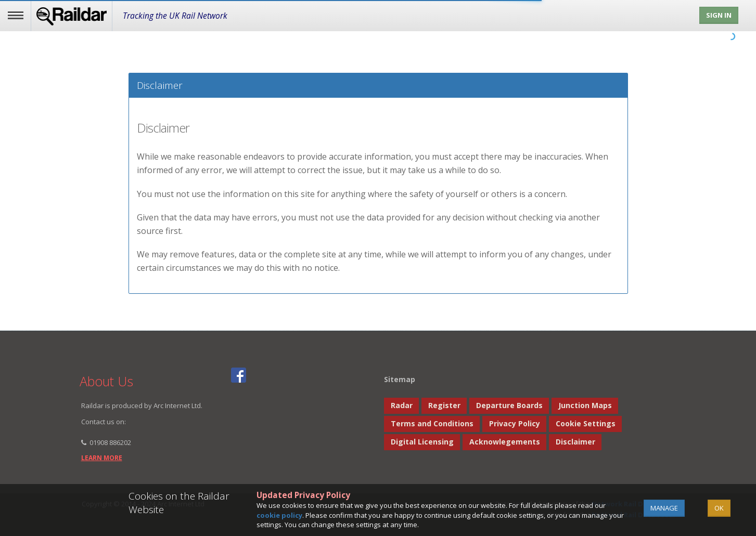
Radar (402, 405)
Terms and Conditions (432, 423)
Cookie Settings (586, 423)
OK (719, 508)
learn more (102, 458)
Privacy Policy (515, 423)
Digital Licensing (422, 442)
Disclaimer (575, 442)
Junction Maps (585, 405)
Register (444, 405)
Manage (664, 508)
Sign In (719, 15)
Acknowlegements (505, 442)
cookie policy (279, 515)
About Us (106, 381)
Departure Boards (509, 405)
